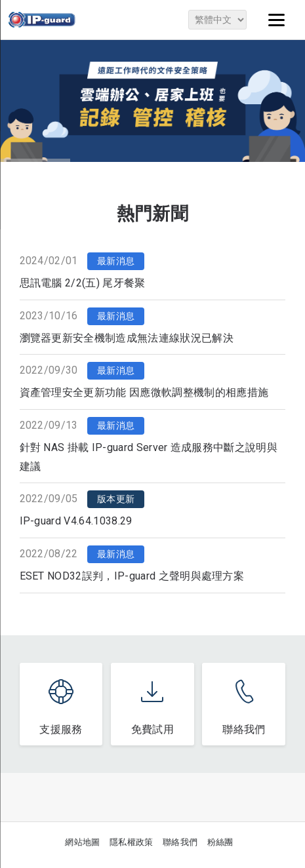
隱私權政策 (132, 842)
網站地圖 (82, 842)
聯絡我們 (180, 842)
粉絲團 (220, 842)
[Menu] (277, 20)
